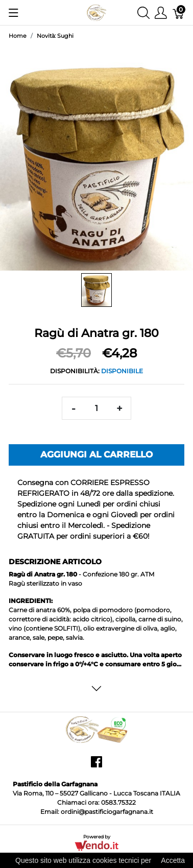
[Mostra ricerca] (143, 13)
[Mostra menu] (14, 13)
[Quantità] (96, 408)
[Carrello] (179, 13)
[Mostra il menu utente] (161, 13)
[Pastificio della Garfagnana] (96, 12)
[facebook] (96, 765)
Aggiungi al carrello (96, 454)
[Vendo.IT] (96, 845)
